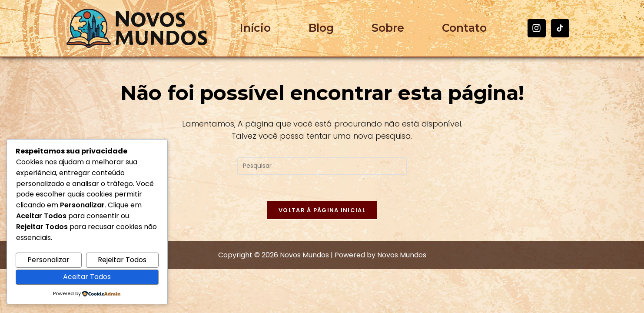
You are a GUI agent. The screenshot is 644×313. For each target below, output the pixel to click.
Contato (464, 28)
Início (255, 28)
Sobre (388, 28)
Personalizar (48, 260)
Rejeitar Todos (122, 260)
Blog (321, 28)
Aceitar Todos (87, 277)
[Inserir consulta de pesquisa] (322, 166)
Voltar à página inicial (322, 210)
